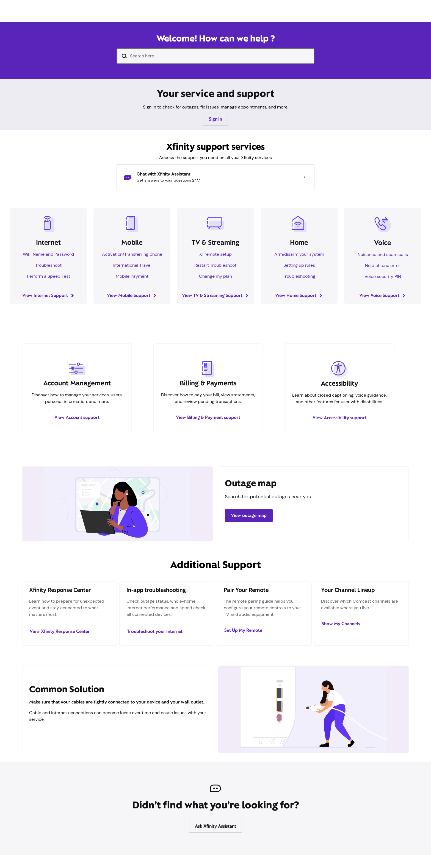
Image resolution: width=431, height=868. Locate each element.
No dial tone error (383, 265)
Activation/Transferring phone (132, 254)
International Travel (132, 265)
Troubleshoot (48, 265)
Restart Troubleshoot (215, 265)
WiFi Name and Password (48, 254)
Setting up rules (299, 265)
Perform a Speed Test (49, 276)
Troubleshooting (299, 276)
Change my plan (215, 276)
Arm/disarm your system (299, 254)
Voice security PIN (383, 276)
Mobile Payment (132, 276)
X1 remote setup (215, 254)
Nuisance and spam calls (383, 254)
